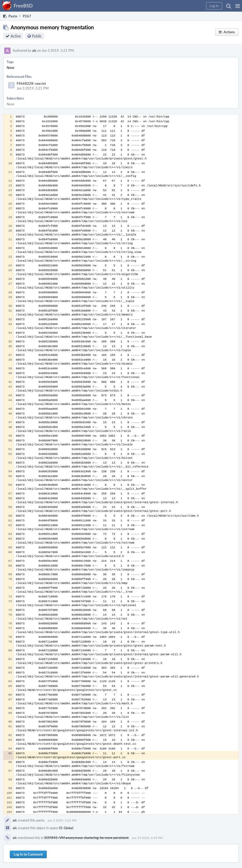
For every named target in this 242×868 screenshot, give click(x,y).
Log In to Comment (28, 854)
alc (34, 50)
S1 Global (66, 828)
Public (37, 36)
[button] (238, 6)
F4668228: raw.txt (31, 83)
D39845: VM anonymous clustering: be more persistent (87, 838)
